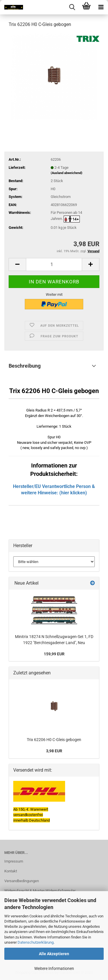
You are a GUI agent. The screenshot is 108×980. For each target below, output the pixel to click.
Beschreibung (25, 366)
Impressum (14, 861)
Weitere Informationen (54, 968)
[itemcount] (54, 264)
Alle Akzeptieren (54, 954)
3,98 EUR (54, 751)
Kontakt (11, 871)
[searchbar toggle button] (72, 7)
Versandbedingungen (22, 881)
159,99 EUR (54, 654)
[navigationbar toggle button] (101, 7)
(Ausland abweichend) (67, 173)
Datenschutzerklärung (36, 942)
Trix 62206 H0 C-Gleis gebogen (54, 740)
